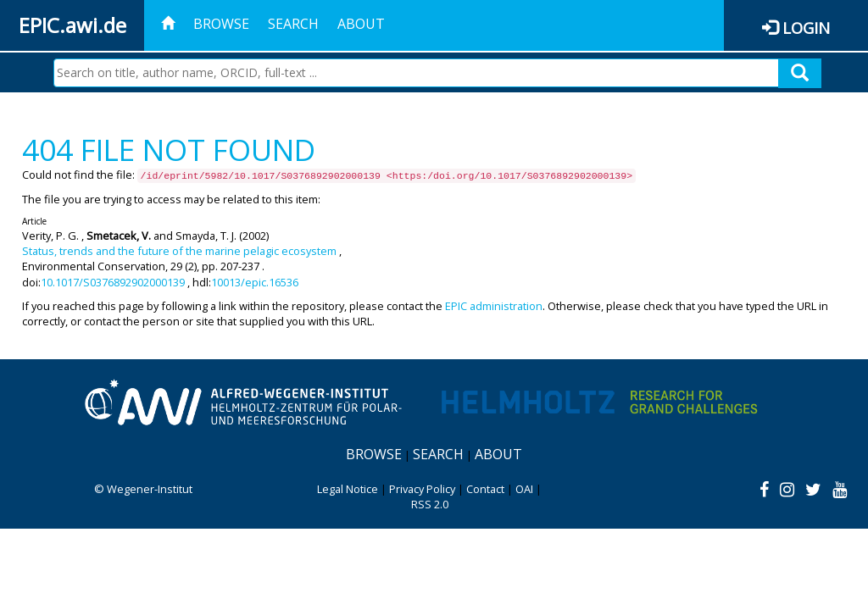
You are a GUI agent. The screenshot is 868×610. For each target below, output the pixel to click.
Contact (485, 489)
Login (806, 28)
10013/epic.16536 (255, 282)
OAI (524, 489)
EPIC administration (494, 306)
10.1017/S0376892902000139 (113, 282)
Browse (221, 24)
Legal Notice (348, 489)
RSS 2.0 (430, 504)
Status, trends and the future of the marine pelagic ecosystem (179, 251)
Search (293, 24)
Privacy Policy (422, 489)
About (361, 24)
